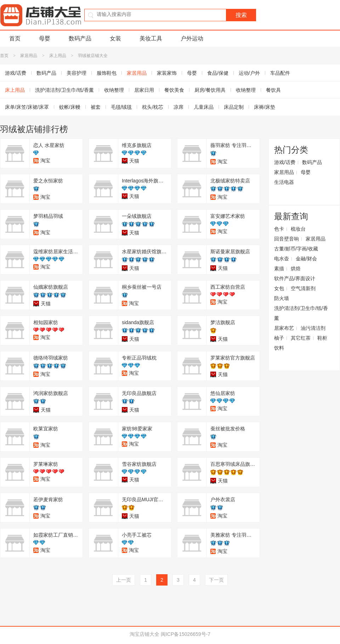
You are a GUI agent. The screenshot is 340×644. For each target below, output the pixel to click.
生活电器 (284, 182)
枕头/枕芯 (153, 107)
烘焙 (296, 269)
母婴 (45, 38)
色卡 (279, 229)
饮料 (279, 348)
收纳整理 (114, 90)
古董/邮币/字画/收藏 (296, 249)
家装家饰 (167, 73)
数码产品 (80, 38)
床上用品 (58, 56)
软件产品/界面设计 (295, 278)
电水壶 (282, 259)
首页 (15, 38)
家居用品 (29, 56)
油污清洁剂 (313, 328)
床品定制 (234, 107)
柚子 (279, 338)
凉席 (178, 107)
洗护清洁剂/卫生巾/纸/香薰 (64, 90)
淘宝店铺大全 (144, 634)
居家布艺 (284, 328)
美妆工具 (151, 38)
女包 (279, 288)
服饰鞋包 (107, 73)
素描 (279, 269)
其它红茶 (301, 338)
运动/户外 (249, 73)
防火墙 (282, 298)
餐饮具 (273, 90)
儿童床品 (204, 107)
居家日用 (144, 90)
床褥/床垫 (265, 107)
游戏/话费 (285, 162)
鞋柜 (322, 338)
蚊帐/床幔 (70, 107)
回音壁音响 (287, 239)
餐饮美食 (174, 90)
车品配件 (280, 73)
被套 (96, 107)
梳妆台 (298, 229)
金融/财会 (306, 259)
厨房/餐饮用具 (210, 90)
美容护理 (76, 73)
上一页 (124, 580)
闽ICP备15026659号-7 (186, 634)
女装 (115, 38)
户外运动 (192, 38)
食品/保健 (218, 73)
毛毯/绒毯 (121, 107)
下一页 (216, 580)
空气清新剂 (303, 288)
